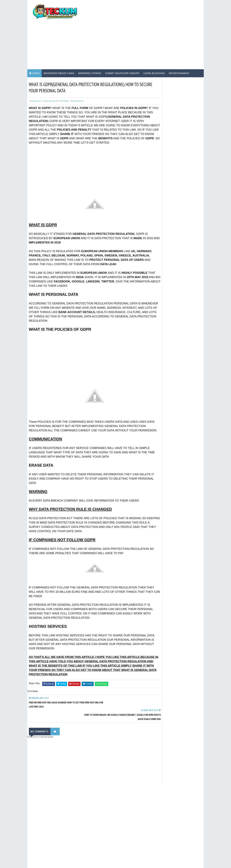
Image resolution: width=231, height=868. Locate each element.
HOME (157, 188)
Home (36, 56)
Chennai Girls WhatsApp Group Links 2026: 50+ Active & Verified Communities (185, 244)
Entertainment (179, 56)
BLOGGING (162, 262)
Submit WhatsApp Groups (122, 56)
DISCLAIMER (160, 185)
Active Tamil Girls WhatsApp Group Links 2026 (182, 203)
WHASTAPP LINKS (164, 305)
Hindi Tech (162, 283)
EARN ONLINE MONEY (166, 267)
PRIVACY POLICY (162, 177)
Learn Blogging (154, 56)
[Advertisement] (144, 26)
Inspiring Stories (90, 56)
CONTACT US (160, 183)
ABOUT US (159, 180)
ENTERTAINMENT (164, 272)
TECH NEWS (64, 84)
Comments (78, 84)
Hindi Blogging (164, 278)
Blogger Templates (86, 862)
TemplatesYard (54, 862)
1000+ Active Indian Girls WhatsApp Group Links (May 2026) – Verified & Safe (182, 231)
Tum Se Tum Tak (154, 781)
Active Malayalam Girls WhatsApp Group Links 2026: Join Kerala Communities (183, 217)
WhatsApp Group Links (59, 56)
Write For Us (160, 169)
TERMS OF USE (161, 175)
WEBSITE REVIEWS (165, 299)
